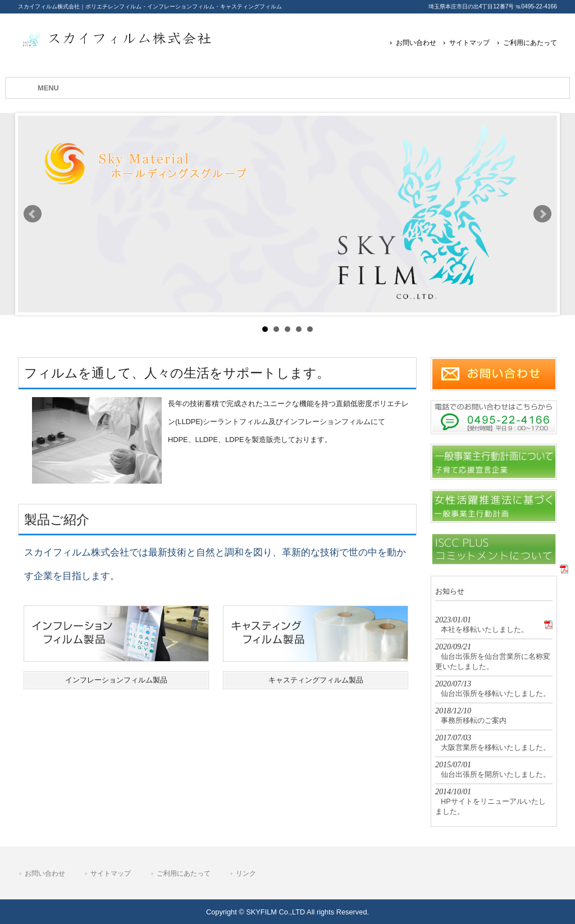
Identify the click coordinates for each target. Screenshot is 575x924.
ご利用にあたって (530, 43)
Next (542, 214)
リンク (246, 873)
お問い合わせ (416, 43)
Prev (33, 214)
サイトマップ (469, 43)
